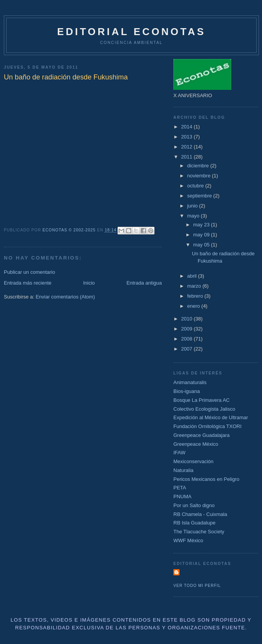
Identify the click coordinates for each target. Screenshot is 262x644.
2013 (187, 137)
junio (193, 206)
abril (193, 276)
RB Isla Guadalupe (194, 523)
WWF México (188, 540)
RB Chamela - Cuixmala (200, 514)
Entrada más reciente (28, 283)
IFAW (179, 453)
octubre (196, 186)
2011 (187, 157)
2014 (187, 127)
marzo (195, 286)
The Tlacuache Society (199, 532)
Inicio (89, 283)
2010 (187, 319)
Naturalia (183, 470)
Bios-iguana (187, 391)
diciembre (199, 166)
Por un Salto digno (194, 505)
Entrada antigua (144, 283)
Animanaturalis (190, 382)
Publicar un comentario (29, 272)
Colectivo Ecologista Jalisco (204, 409)
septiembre (200, 196)
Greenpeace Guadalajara (202, 435)
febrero (196, 296)
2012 (187, 147)
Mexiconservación (193, 461)
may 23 (202, 225)
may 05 (202, 245)
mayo (194, 216)
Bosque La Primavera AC (202, 400)
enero (194, 306)
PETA (180, 488)
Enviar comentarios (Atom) (65, 297)
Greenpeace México (196, 444)
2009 (187, 329)
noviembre (200, 176)
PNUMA (182, 496)
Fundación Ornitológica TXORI (207, 426)
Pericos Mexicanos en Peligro (206, 479)
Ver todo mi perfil (197, 586)
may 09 (202, 235)
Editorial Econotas (131, 32)
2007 (187, 349)
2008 (187, 339)
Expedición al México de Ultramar (211, 417)
